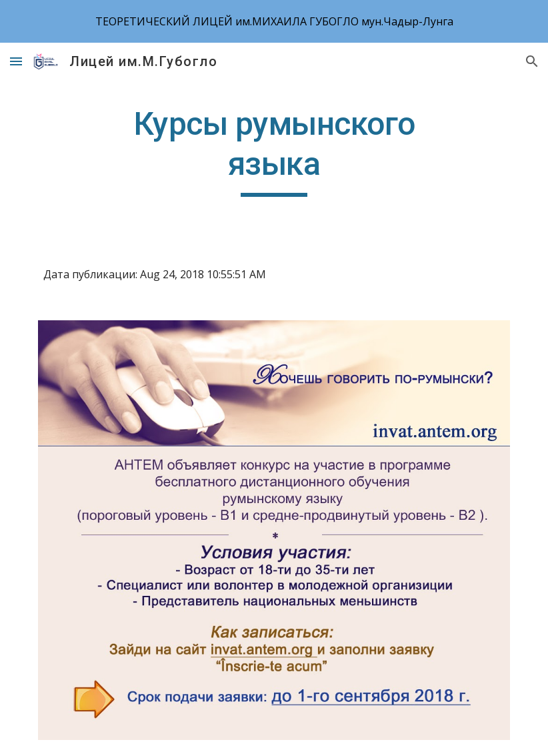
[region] (274, 21)
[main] (274, 150)
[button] (16, 61)
